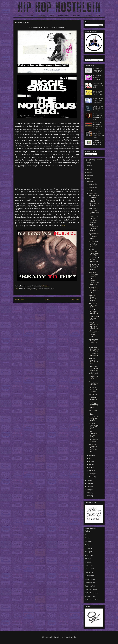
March (91, 471)
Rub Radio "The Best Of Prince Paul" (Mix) (93, 390)
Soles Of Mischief (90, 579)
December (92, 184)
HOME (20, 15)
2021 (89, 178)
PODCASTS (88, 15)
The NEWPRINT (89, 572)
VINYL (98, 15)
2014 (89, 496)
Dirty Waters (88, 562)
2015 (89, 493)
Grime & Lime (89, 566)
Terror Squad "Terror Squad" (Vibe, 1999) (94, 274)
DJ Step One (88, 545)
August (91, 456)
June (90, 462)
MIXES (52, 15)
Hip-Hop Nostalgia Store (92, 600)
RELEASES (30, 15)
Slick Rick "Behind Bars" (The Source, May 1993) (98, 108)
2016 (89, 490)
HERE (64, 226)
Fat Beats (88, 531)
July (90, 459)
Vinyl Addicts (89, 542)
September (92, 193)
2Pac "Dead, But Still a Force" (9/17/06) (93, 305)
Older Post (75, 300)
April (91, 468)
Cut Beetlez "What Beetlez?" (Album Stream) (94, 260)
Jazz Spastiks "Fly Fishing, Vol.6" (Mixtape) (94, 419)
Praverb (87, 538)
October (92, 190)
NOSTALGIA (41, 15)
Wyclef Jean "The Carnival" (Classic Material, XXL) (98, 101)
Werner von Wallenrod (91, 597)
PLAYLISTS (77, 15)
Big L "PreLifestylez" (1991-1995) (94, 383)
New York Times (26, 289)
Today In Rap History (91, 590)
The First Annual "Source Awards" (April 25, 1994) (98, 70)
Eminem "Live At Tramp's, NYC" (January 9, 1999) (98, 93)
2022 (89, 175)
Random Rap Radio (90, 586)
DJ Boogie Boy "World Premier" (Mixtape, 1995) (94, 369)
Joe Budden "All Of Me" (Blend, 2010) (94, 318)
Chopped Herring (90, 576)
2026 (89, 163)
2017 (89, 487)
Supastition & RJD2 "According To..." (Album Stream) (99, 143)
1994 (19, 289)
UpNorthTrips (89, 555)
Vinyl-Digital (88, 552)
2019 (89, 481)
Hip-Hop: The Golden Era (92, 593)
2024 (89, 169)
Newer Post (19, 300)
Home (47, 300)
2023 (89, 172)
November (92, 187)
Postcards (40, 289)
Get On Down (89, 548)
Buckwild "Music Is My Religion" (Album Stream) (94, 312)
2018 (89, 484)
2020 (89, 181)
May (90, 465)
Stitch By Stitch (90, 569)
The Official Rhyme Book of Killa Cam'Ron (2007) (98, 78)
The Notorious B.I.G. (49, 289)
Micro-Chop (88, 559)
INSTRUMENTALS (63, 15)
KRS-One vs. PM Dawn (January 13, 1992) (98, 85)
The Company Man (90, 583)
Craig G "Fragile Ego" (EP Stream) (93, 412)
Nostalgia (34, 289)
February (92, 474)
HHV (86, 535)
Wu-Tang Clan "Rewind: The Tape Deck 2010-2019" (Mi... (93, 448)
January (91, 477)
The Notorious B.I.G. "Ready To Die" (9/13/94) (94, 349)
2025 (89, 166)
